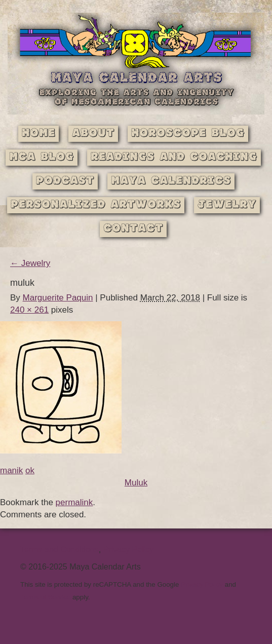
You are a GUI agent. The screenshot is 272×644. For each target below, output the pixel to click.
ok (30, 470)
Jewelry (227, 205)
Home (38, 134)
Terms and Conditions (60, 550)
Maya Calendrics (171, 181)
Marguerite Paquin (58, 298)
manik (11, 470)
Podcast (65, 181)
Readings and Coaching (174, 157)
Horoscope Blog (188, 134)
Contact (133, 229)
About (93, 134)
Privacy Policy (129, 550)
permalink (74, 502)
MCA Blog (42, 157)
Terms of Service (45, 597)
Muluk (136, 483)
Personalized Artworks (96, 205)
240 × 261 (29, 310)
